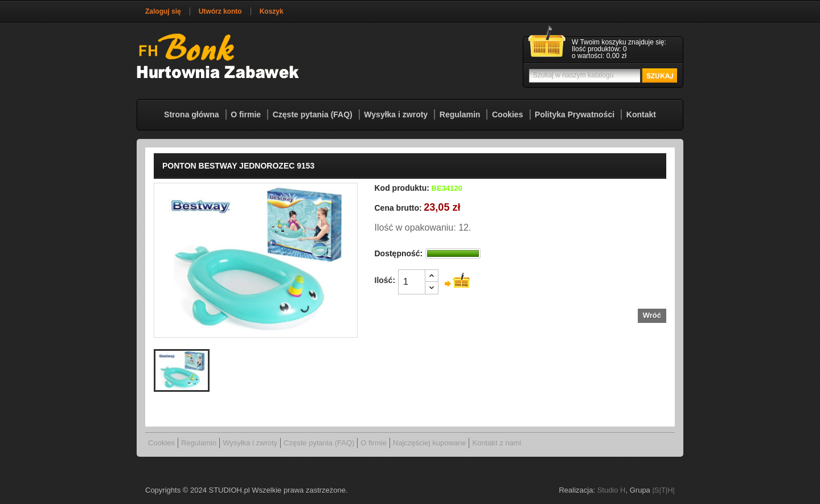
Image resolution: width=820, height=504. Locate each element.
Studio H (612, 490)
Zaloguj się (163, 11)
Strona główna (191, 114)
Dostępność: (399, 253)
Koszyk (272, 11)
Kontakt (641, 114)
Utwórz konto (220, 11)
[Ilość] (412, 282)
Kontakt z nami (497, 443)
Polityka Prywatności (575, 114)
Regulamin (460, 114)
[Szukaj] (602, 75)
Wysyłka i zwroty (396, 114)
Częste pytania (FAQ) (313, 114)
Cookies (507, 114)
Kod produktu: (402, 188)
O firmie (246, 114)
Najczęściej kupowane (430, 443)
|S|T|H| (663, 490)
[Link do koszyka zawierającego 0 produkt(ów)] (603, 50)
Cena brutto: (398, 208)
